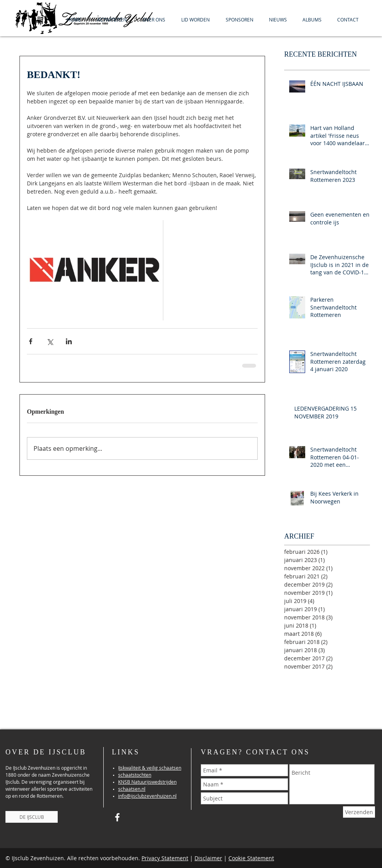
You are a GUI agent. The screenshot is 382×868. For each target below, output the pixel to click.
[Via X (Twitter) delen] (50, 341)
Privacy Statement (165, 858)
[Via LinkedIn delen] (69, 341)
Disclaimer (208, 858)
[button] (112, 20)
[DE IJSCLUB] (32, 817)
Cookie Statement (251, 858)
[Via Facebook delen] (31, 341)
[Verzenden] (359, 812)
